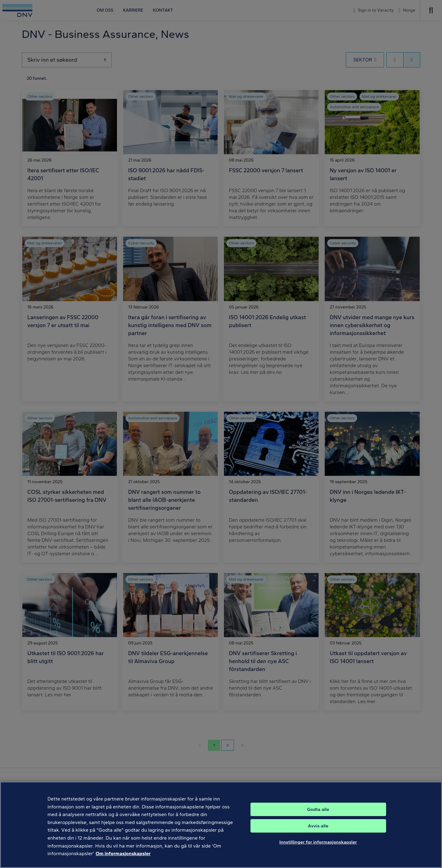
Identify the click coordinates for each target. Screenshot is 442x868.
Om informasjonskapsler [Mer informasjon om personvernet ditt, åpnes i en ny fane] (123, 861)
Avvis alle (318, 834)
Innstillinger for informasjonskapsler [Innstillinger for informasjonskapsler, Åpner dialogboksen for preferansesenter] (318, 850)
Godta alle (318, 817)
